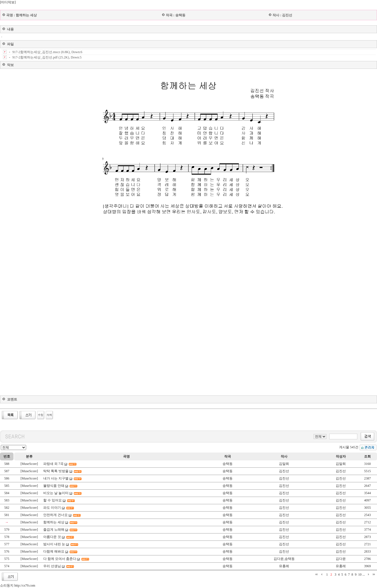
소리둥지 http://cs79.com (18, 585)
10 (360, 575)
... (364, 575)
